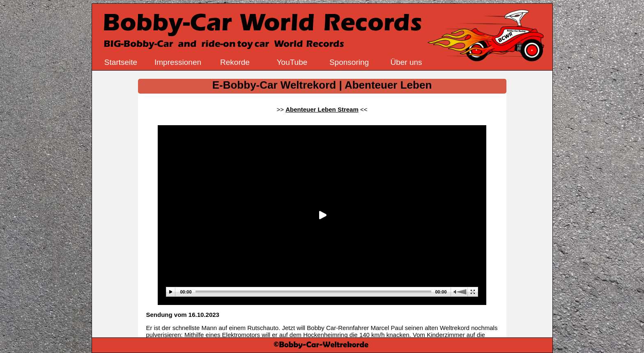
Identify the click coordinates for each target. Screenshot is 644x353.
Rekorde (235, 62)
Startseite (121, 62)
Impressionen (178, 62)
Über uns (406, 62)
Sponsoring (349, 62)
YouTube (292, 62)
